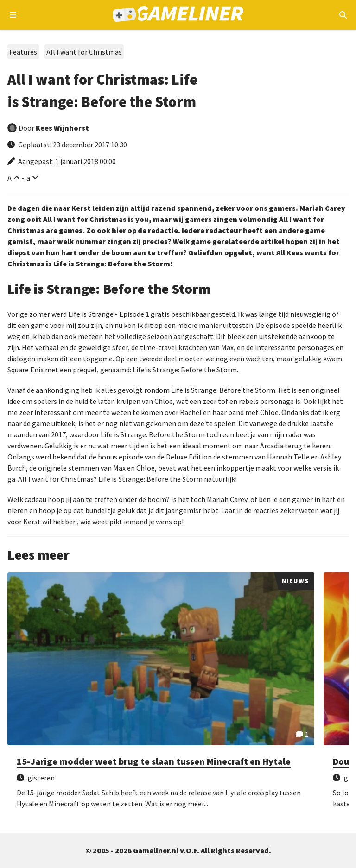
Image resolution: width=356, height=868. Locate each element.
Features (23, 52)
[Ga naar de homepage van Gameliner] (178, 15)
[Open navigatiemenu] (13, 15)
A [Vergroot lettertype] (10, 178)
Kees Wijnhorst (62, 128)
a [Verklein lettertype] (28, 178)
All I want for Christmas (84, 52)
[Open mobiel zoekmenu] (343, 15)
